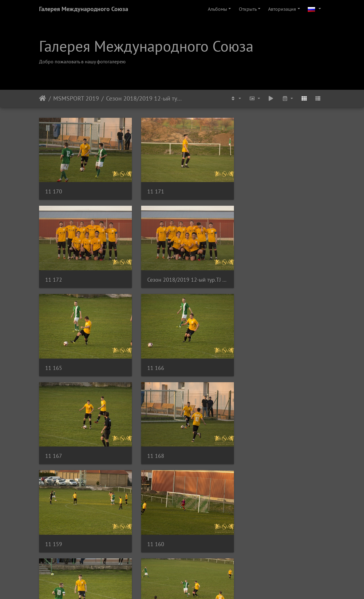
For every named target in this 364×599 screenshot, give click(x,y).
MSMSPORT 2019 (76, 98)
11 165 (152, 274)
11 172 (250, 189)
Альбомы (218, 9)
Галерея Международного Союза (84, 9)
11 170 (54, 189)
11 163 (250, 446)
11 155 (152, 531)
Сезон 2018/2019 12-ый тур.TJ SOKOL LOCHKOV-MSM (144, 98)
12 (205, 563)
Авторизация (282, 9)
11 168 (152, 360)
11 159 (250, 360)
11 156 (250, 531)
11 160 (54, 446)
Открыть (248, 9)
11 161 (152, 446)
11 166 (250, 274)
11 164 (54, 531)
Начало (43, 98)
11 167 (54, 360)
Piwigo (190, 586)
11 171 (152, 189)
